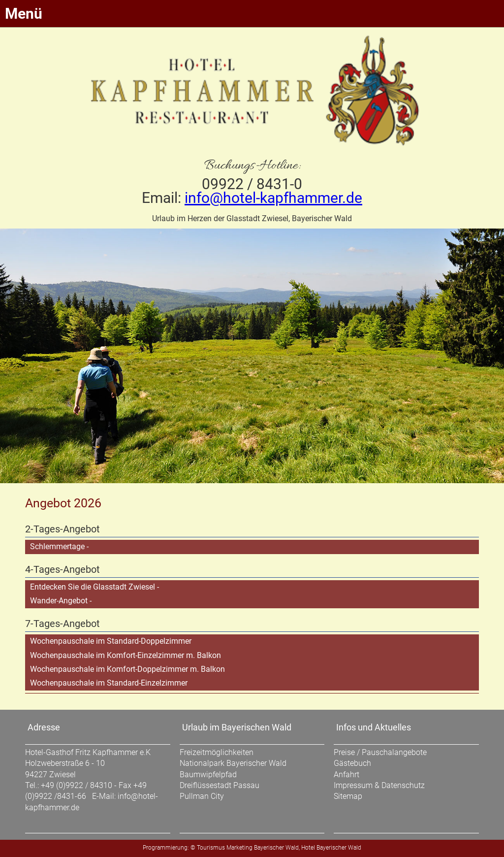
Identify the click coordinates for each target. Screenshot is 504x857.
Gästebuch (352, 763)
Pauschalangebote (394, 752)
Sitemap (348, 796)
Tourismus (211, 848)
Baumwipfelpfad (208, 775)
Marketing (239, 848)
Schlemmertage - (59, 546)
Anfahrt (346, 775)
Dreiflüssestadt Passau (220, 785)
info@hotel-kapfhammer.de (273, 198)
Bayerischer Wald (276, 848)
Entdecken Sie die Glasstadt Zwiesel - (94, 587)
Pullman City (202, 796)
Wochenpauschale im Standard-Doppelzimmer (111, 641)
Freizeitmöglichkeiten (217, 752)
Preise (344, 752)
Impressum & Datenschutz (379, 785)
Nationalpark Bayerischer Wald (233, 763)
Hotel (308, 848)
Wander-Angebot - (61, 601)
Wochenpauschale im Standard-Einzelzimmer (109, 683)
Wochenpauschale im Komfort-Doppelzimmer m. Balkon (127, 669)
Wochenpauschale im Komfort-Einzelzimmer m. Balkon (126, 655)
